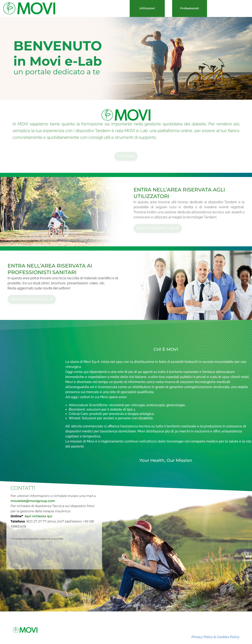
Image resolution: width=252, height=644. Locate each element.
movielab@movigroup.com (33, 498)
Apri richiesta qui (38, 514)
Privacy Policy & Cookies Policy (215, 637)
